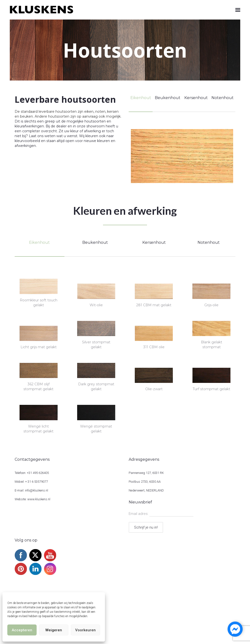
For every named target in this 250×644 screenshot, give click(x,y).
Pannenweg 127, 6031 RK (146, 473)
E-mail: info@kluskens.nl (31, 490)
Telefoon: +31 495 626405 (32, 473)
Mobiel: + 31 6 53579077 (31, 482)
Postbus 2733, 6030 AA (145, 482)
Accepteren (22, 630)
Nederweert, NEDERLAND (146, 490)
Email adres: (139, 514)
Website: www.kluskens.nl (32, 499)
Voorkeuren (85, 630)
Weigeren (54, 630)
